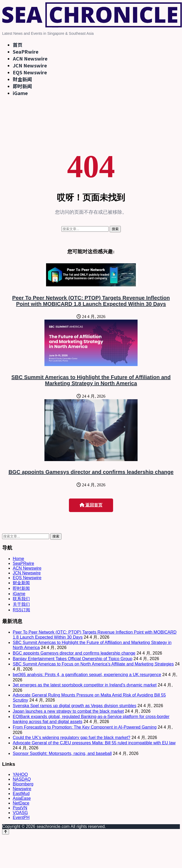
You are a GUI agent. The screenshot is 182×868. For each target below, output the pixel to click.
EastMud (21, 794)
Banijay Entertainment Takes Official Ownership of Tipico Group (73, 659)
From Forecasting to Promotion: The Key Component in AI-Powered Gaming (85, 727)
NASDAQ (22, 779)
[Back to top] (6, 832)
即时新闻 (22, 86)
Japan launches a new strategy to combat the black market (68, 711)
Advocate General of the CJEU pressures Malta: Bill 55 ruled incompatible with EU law (94, 743)
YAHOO (20, 774)
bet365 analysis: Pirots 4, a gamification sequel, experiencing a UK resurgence (87, 675)
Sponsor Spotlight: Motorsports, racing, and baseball (62, 753)
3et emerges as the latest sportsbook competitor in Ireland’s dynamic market (85, 685)
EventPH (21, 817)
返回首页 (91, 505)
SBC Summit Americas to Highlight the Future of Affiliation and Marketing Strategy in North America (91, 380)
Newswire (22, 789)
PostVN (20, 808)
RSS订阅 (21, 610)
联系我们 (21, 599)
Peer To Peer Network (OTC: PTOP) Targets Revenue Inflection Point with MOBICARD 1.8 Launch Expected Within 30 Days (91, 301)
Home (18, 559)
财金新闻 (22, 79)
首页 (18, 45)
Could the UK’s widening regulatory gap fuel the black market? (72, 738)
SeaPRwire (26, 51)
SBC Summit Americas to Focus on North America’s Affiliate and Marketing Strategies (93, 664)
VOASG (20, 813)
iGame (20, 93)
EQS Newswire (30, 72)
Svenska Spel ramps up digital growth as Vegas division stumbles (75, 706)
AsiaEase (22, 798)
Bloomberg (23, 784)
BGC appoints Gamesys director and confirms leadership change (91, 472)
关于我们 (21, 604)
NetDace (21, 803)
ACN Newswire (30, 58)
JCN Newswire (30, 65)
